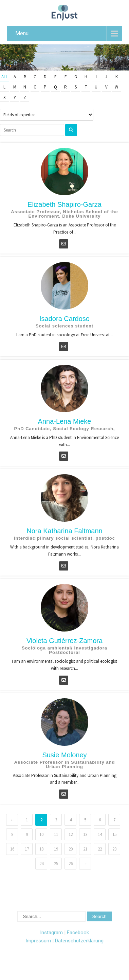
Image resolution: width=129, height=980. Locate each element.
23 (114, 849)
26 (71, 864)
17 (27, 849)
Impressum (38, 941)
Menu (22, 33)
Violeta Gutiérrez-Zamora (64, 641)
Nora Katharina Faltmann (64, 531)
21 (85, 849)
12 (71, 834)
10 (41, 834)
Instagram (51, 933)
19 (56, 849)
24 (41, 864)
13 (85, 834)
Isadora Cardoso (64, 319)
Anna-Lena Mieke (65, 421)
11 (56, 834)
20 (71, 849)
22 (100, 849)
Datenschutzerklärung (79, 941)
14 (100, 834)
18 (41, 849)
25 (56, 864)
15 (114, 834)
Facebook (78, 933)
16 (12, 849)
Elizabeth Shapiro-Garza (64, 204)
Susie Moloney (64, 755)
